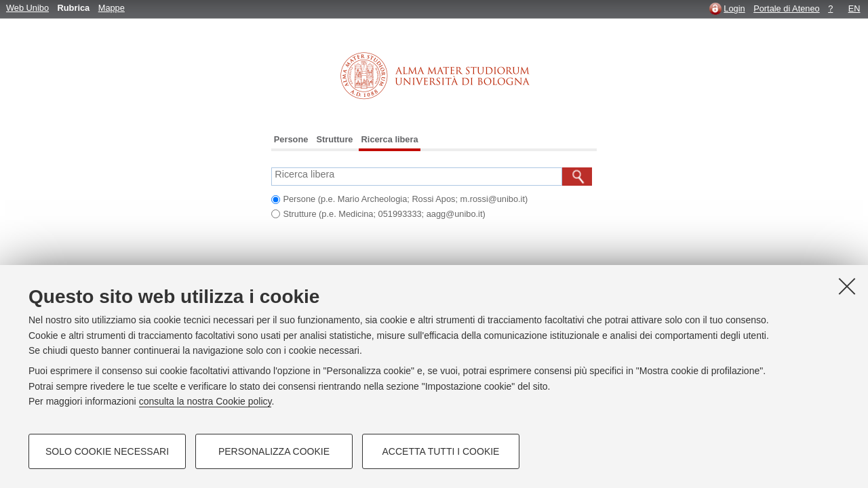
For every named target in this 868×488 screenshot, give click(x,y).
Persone (291, 139)
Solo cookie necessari (107, 451)
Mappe (112, 8)
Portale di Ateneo (786, 8)
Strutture (334, 139)
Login (734, 8)
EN (854, 8)
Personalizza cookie (274, 451)
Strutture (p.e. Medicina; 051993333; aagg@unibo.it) (384, 214)
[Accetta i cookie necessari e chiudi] (847, 286)
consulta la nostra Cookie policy (205, 401)
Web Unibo (27, 8)
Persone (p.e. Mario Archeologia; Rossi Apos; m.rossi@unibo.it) (405, 199)
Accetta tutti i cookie (441, 451)
